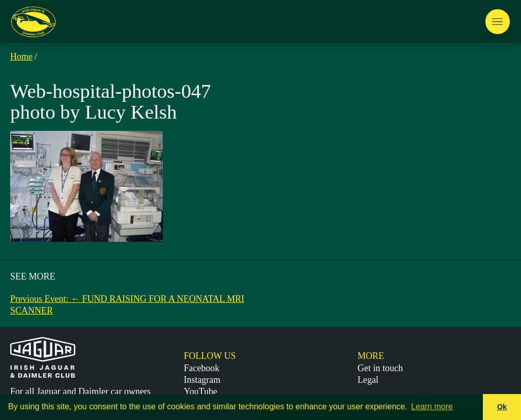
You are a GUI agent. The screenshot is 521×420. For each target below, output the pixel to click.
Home (21, 57)
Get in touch (380, 368)
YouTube (200, 391)
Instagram (202, 380)
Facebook (201, 368)
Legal (368, 380)
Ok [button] (502, 407)
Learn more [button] (432, 407)
